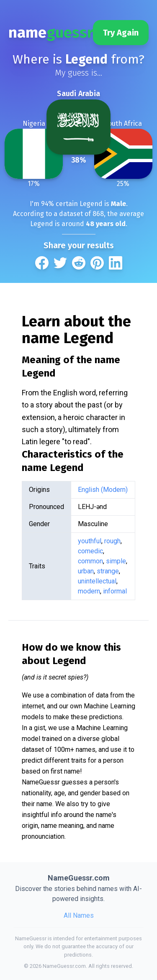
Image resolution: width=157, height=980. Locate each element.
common (90, 561)
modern (89, 591)
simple (116, 561)
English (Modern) (103, 490)
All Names (79, 915)
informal (115, 591)
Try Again (121, 33)
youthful (90, 541)
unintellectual (97, 581)
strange (108, 571)
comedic (90, 551)
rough (112, 541)
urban (86, 571)
